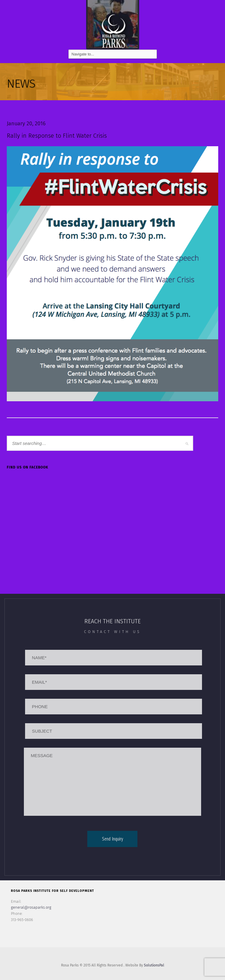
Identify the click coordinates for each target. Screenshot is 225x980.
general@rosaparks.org (31, 907)
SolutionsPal (154, 965)
